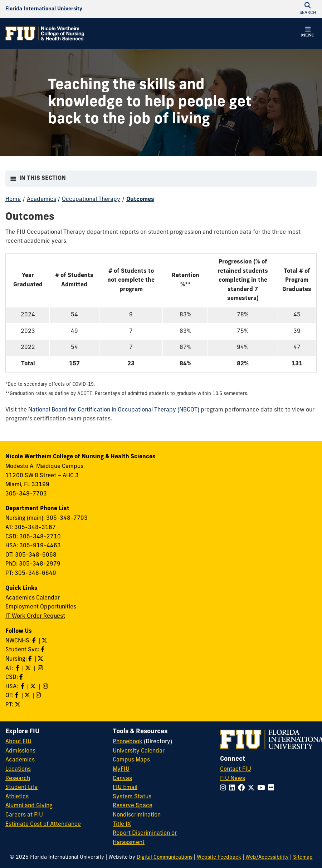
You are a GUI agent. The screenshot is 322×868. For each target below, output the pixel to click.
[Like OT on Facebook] (18, 696)
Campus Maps (131, 760)
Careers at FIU (24, 815)
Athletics (17, 797)
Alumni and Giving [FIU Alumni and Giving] (29, 806)
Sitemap (303, 857)
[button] (308, 33)
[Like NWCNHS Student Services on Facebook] (43, 650)
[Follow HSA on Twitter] (34, 687)
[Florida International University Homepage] (44, 9)
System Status (132, 797)
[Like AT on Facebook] (18, 669)
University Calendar (139, 751)
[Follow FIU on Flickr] (272, 788)
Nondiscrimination (137, 815)
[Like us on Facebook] (22, 677)
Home (13, 199)
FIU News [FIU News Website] (233, 779)
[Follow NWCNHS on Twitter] (45, 641)
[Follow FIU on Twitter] (252, 788)
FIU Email (125, 788)
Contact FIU (236, 769)
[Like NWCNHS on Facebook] (35, 641)
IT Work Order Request (35, 616)
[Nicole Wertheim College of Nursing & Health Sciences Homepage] (45, 33)
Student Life (21, 788)
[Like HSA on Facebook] (23, 687)
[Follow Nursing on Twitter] (41, 659)
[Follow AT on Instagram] (41, 669)
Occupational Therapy (91, 199)
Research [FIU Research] (18, 779)
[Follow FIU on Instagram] (225, 788)
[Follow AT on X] (29, 669)
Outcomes (140, 199)
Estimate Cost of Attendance (43, 824)
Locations (18, 769)
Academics (42, 199)
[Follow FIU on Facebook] (243, 788)
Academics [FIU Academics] (20, 760)
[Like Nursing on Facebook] (31, 659)
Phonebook (128, 742)
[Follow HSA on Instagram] (46, 687)
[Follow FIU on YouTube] (263, 788)
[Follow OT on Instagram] (39, 696)
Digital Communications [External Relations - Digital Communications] (165, 857)
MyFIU (121, 769)
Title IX (122, 824)
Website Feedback (219, 857)
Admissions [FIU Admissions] (20, 751)
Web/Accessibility (267, 857)
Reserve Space (133, 806)
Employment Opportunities (41, 607)
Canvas (122, 779)
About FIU (18, 742)
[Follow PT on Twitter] (18, 705)
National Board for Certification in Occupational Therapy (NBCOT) (114, 410)
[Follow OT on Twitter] (28, 696)
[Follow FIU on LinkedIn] (233, 788)
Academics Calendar (33, 598)
